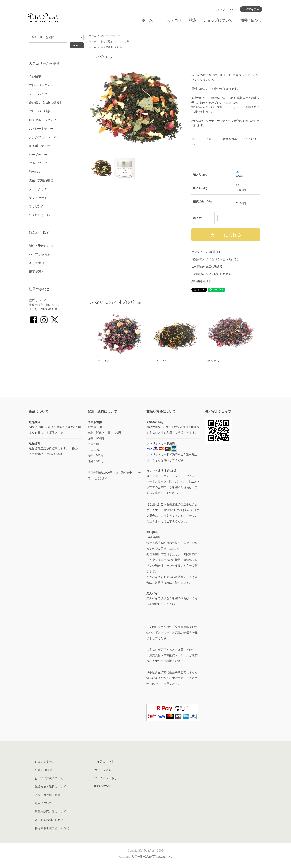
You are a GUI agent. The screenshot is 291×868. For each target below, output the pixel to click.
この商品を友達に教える (207, 266)
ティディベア (161, 361)
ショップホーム (45, 761)
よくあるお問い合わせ (43, 309)
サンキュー (215, 361)
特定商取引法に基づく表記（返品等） (216, 259)
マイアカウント (224, 9)
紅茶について (37, 300)
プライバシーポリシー (108, 778)
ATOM (106, 786)
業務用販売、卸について (45, 305)
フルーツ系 (123, 41)
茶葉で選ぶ (107, 47)
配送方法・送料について (50, 786)
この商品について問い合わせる (211, 274)
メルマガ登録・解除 (48, 795)
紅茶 (120, 47)
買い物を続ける (201, 281)
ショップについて (218, 20)
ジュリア (103, 361)
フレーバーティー (110, 36)
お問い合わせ (251, 20)
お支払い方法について (49, 778)
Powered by (145, 857)
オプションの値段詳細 (206, 252)
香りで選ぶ (107, 41)
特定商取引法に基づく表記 (52, 828)
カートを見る (103, 770)
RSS (97, 786)
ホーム (147, 20)
